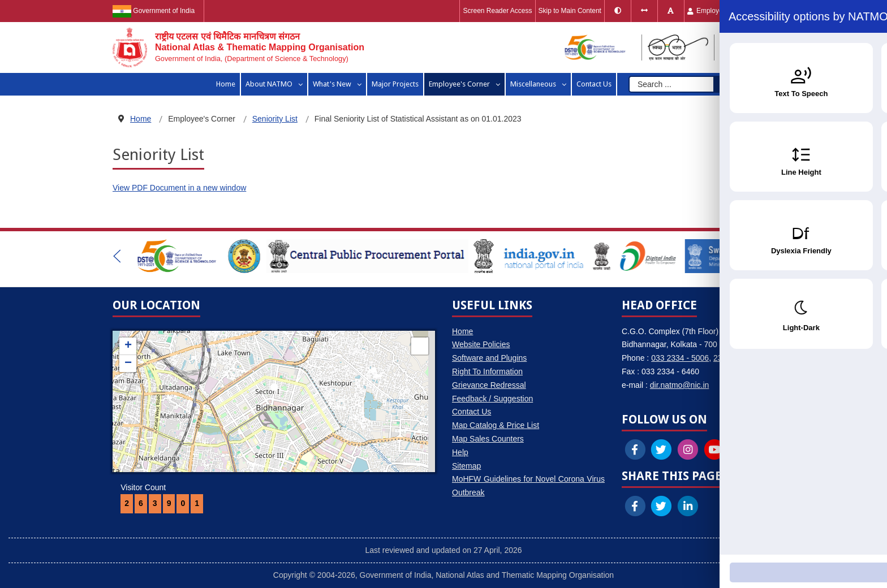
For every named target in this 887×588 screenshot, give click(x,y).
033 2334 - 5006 (680, 358)
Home (462, 331)
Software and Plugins (489, 358)
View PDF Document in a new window (179, 188)
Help (460, 452)
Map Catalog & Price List (496, 425)
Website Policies (481, 344)
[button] (117, 256)
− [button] (128, 364)
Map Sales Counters (488, 439)
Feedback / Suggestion (492, 399)
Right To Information (487, 371)
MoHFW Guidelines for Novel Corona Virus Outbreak (528, 486)
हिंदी (761, 11)
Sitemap (466, 466)
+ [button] (128, 346)
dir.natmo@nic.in (679, 385)
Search (738, 84)
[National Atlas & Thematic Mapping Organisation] (238, 47)
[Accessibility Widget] (856, 555)
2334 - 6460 (735, 358)
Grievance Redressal (489, 385)
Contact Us (472, 412)
